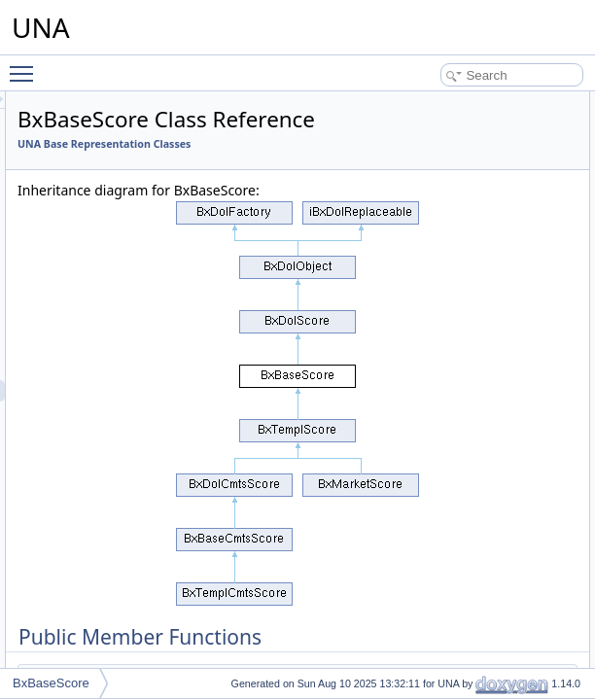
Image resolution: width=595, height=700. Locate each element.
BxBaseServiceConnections (141, 647)
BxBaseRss (99, 369)
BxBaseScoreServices (127, 412)
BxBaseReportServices (129, 327)
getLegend (565, 337)
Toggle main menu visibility (26, 65)
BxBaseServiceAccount (130, 605)
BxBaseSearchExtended (132, 455)
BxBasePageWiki (114, 91)
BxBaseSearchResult (124, 583)
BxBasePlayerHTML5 (125, 156)
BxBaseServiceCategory (132, 626)
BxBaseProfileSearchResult (140, 220)
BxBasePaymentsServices (138, 134)
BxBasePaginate (112, 113)
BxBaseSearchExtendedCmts (146, 498)
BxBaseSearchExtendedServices (155, 562)
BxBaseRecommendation (135, 262)
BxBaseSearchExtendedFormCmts (159, 541)
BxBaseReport (106, 305)
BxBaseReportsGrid (121, 348)
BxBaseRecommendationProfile (151, 284)
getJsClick (564, 188)
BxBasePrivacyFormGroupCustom (158, 198)
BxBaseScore (105, 391)
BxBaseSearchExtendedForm (146, 519)
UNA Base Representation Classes (347, 171)
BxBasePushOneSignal (130, 241)
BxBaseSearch (107, 434)
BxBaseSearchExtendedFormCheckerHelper (185, 476)
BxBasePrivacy (108, 177)
